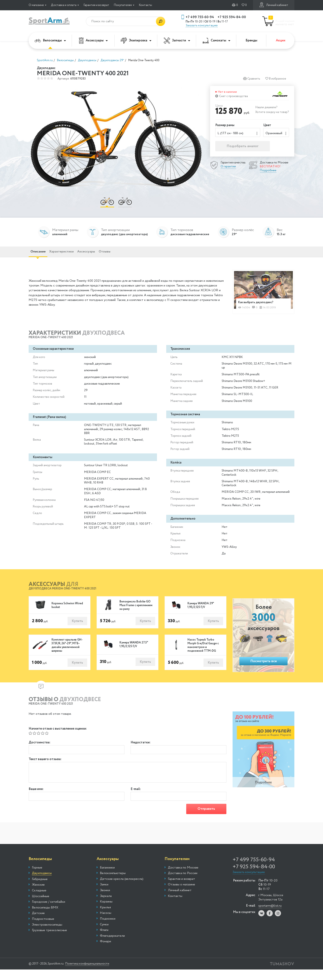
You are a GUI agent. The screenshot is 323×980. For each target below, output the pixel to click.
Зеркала (106, 907)
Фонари (105, 952)
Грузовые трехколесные (49, 941)
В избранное (276, 79)
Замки (104, 895)
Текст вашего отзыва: (45, 768)
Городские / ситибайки (49, 912)
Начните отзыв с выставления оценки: (58, 736)
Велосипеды (50, 40)
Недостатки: (140, 750)
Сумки (104, 935)
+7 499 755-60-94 (200, 17)
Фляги (104, 941)
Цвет (267, 125)
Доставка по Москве (183, 878)
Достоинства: (39, 750)
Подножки (108, 929)
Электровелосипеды (47, 935)
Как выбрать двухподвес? (259, 308)
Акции (281, 40)
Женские (38, 895)
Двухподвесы (42, 884)
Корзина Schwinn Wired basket (67, 612)
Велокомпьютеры (113, 884)
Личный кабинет (274, 5)
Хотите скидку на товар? (272, 112)
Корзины (106, 912)
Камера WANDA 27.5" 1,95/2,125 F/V (134, 652)
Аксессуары (93, 41)
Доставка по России (183, 884)
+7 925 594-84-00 (232, 17)
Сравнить (251, 79)
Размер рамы (225, 125)
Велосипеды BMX (45, 918)
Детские (38, 924)
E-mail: (136, 798)
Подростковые (43, 930)
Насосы (106, 924)
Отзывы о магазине (181, 895)
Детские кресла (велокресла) (122, 890)
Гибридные (40, 890)
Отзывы (129, 256)
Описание (41, 256)
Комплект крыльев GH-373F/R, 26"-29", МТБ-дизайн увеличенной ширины (67, 653)
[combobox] (238, 133)
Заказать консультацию (202, 26)
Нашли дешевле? (266, 107)
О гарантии (228, 168)
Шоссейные (41, 907)
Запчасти (177, 41)
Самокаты (216, 40)
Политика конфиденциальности (97, 974)
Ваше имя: (36, 798)
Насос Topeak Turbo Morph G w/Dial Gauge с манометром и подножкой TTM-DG (203, 653)
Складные (39, 901)
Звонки (105, 901)
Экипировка (136, 41)
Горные (37, 878)
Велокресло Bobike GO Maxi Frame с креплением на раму (136, 612)
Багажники (107, 878)
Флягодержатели (112, 946)
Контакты (145, 5)
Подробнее (268, 172)
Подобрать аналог (243, 148)
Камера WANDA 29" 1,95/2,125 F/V (201, 612)
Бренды (251, 40)
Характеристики (72, 256)
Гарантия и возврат (96, 5)
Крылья (105, 918)
